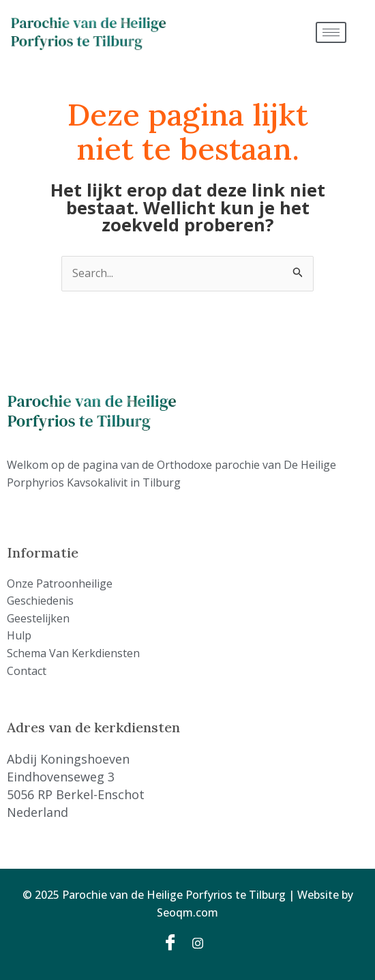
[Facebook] (172, 942)
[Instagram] (202, 942)
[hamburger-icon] (331, 32)
